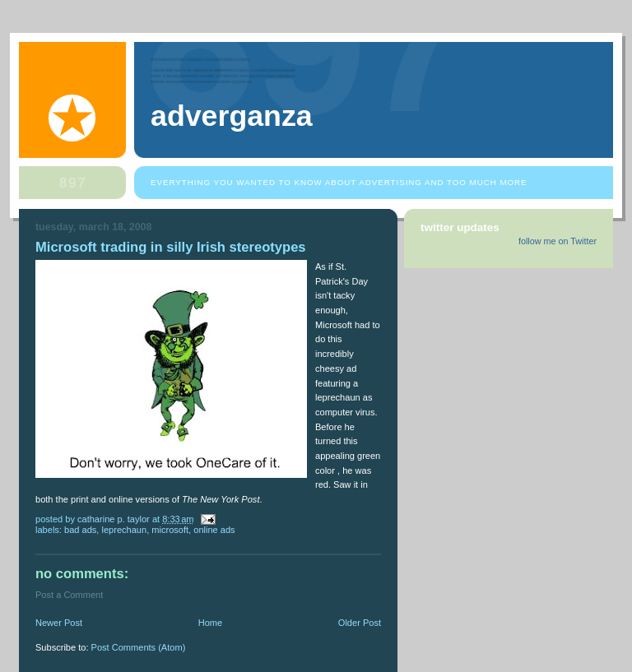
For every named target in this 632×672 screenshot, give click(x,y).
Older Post (360, 623)
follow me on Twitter (558, 241)
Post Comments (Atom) (139, 647)
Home (210, 623)
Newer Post (59, 623)
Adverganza (232, 116)
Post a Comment (69, 595)
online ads (214, 530)
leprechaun (124, 530)
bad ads (80, 530)
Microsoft (170, 530)
